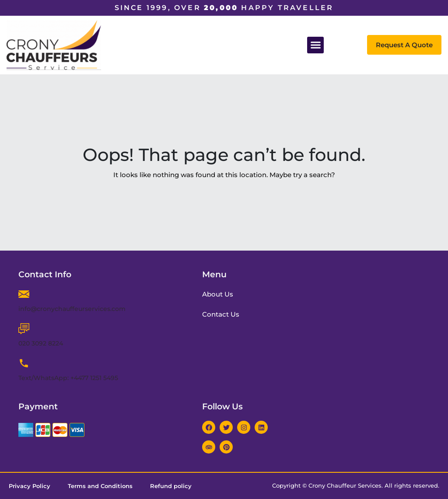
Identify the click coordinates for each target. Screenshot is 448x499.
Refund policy (171, 486)
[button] (315, 45)
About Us (219, 294)
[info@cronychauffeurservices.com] (24, 294)
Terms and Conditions (100, 486)
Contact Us (222, 314)
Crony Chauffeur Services (345, 485)
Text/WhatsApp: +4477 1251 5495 (68, 378)
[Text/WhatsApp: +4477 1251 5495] (24, 363)
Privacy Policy (30, 486)
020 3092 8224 (41, 343)
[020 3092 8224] (24, 329)
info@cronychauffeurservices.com (72, 309)
